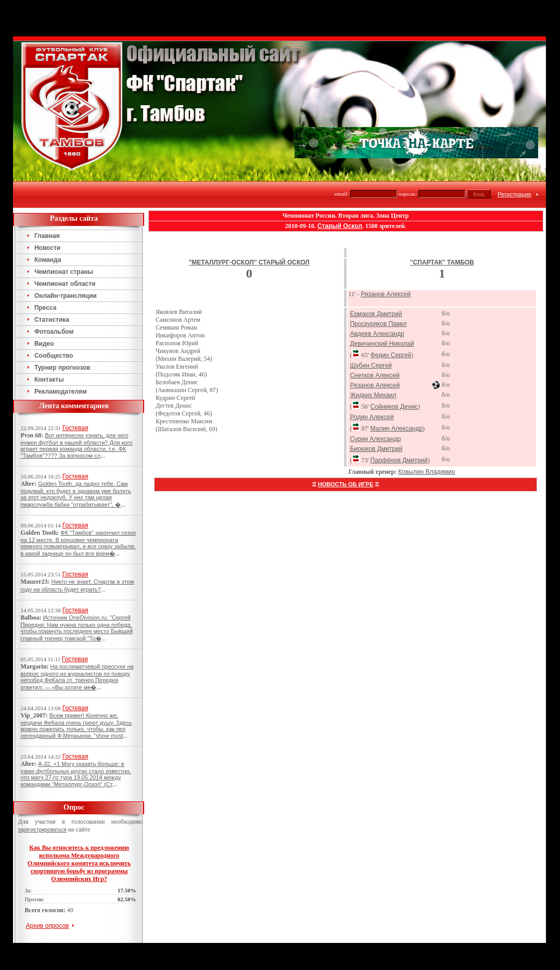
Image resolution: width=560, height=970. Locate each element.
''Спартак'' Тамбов (442, 262)
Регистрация (514, 194)
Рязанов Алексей (386, 294)
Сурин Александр (375, 439)
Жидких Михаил (373, 395)
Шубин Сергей (371, 366)
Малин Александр (397, 429)
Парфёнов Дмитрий (399, 460)
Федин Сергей (391, 355)
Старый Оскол (340, 226)
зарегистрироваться (42, 830)
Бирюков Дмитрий (376, 449)
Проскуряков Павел (378, 324)
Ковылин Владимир (427, 472)
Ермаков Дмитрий (376, 314)
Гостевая (75, 428)
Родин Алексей (372, 417)
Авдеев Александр (377, 334)
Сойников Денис (394, 407)
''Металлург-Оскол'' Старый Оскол (249, 262)
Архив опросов (48, 926)
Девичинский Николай (382, 344)
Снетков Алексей (374, 375)
